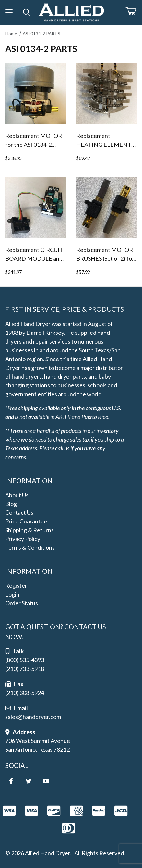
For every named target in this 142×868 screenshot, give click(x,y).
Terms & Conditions (30, 547)
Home (11, 34)
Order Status (22, 603)
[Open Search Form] (27, 12)
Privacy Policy (23, 539)
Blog (11, 504)
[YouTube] (46, 781)
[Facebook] (11, 781)
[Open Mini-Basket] (134, 11)
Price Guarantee (26, 521)
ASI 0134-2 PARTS (41, 34)
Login (12, 594)
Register (16, 585)
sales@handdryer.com (33, 717)
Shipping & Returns (30, 530)
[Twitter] (29, 781)
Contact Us (19, 512)
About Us (17, 495)
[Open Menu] (9, 12)
